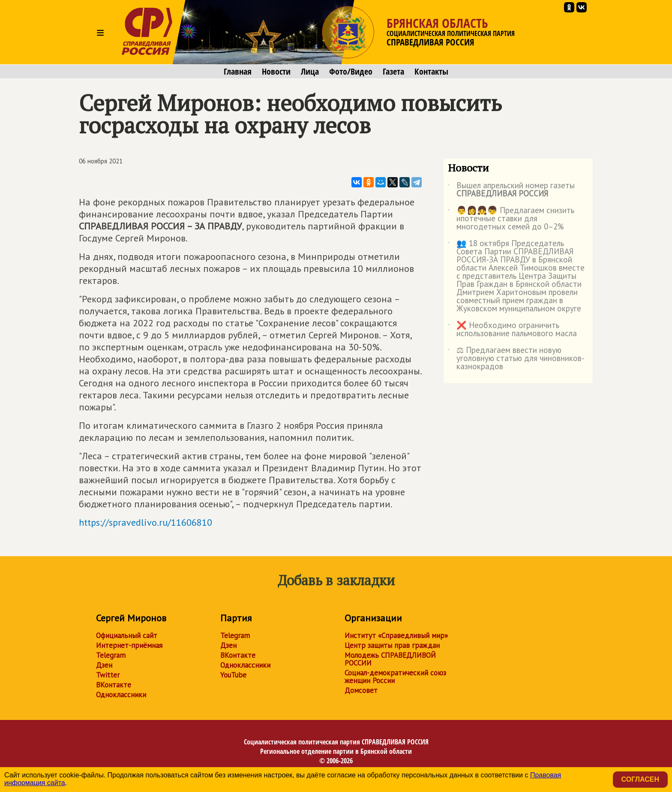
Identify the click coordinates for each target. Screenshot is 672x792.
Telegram (111, 655)
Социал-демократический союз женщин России (395, 677)
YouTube (233, 675)
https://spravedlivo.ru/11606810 (145, 522)
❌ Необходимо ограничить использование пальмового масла (512, 330)
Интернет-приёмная (129, 645)
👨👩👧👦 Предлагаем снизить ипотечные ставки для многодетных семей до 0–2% (511, 219)
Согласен (640, 779)
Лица (310, 72)
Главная (238, 72)
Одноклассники (121, 695)
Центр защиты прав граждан (392, 645)
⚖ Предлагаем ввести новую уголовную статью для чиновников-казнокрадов (516, 359)
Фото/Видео (351, 72)
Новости (276, 72)
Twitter (108, 675)
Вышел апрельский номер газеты (511, 190)
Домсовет (361, 690)
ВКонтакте (114, 685)
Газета (393, 72)
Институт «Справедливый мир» (396, 635)
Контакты (431, 72)
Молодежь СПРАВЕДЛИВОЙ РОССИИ (390, 659)
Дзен (104, 665)
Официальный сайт (127, 635)
